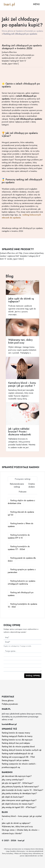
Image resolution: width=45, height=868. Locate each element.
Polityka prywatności (10, 704)
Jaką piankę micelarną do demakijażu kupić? (19, 793)
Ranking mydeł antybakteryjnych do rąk (17, 754)
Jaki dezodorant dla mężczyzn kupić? (17, 776)
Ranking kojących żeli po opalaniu (15, 760)
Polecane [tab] (23, 492)
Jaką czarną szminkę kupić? (13, 780)
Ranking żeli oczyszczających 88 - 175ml (18, 757)
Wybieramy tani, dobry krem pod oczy (17, 826)
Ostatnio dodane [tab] (32, 485)
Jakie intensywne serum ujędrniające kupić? (19, 800)
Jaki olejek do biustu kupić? (13, 797)
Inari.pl (9, 4)
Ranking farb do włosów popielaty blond (18, 747)
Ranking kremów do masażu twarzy (16, 733)
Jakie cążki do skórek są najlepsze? (16, 823)
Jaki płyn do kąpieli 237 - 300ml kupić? (18, 783)
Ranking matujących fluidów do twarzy (17, 736)
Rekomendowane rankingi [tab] (17, 485)
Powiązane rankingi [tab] (23, 479)
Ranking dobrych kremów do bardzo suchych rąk (22, 750)
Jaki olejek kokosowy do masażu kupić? (18, 804)
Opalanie (19, 31)
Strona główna (8, 31)
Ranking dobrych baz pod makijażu (16, 743)
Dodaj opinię (33, 676)
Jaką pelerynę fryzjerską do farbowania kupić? (20, 787)
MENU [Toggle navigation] (36, 4)
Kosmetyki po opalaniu (34, 31)
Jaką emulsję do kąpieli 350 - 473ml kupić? (19, 807)
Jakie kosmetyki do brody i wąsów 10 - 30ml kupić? (22, 790)
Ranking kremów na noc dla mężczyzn (17, 740)
